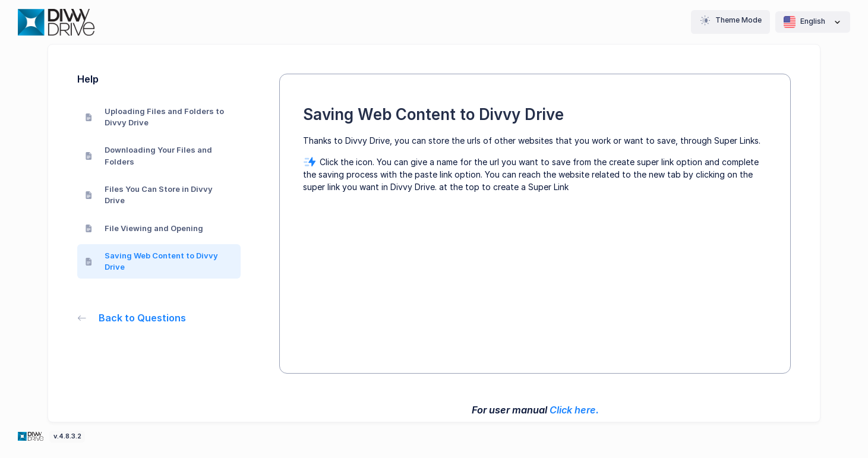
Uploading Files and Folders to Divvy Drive (154, 117)
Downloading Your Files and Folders (149, 156)
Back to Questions (132, 318)
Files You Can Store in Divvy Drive (149, 195)
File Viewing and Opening (144, 228)
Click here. (574, 410)
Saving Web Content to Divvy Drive (151, 261)
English (813, 22)
